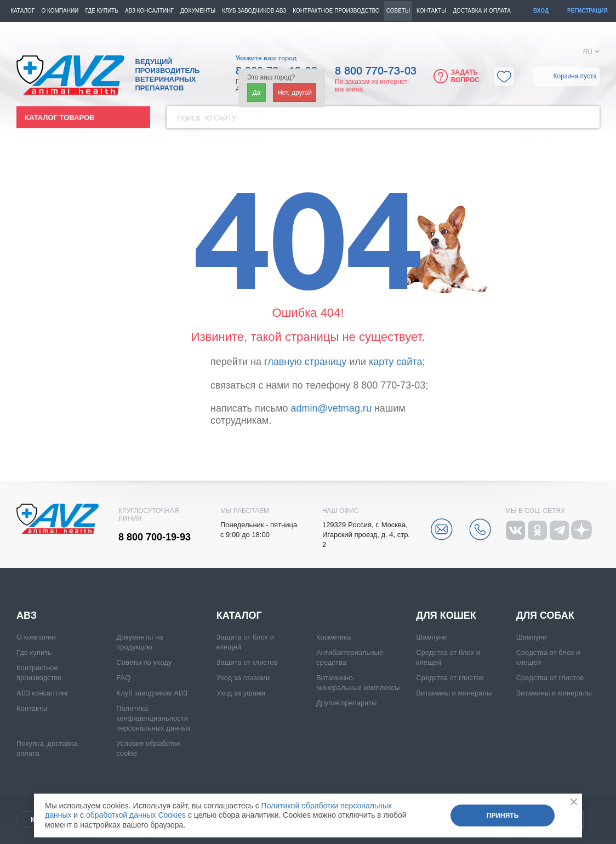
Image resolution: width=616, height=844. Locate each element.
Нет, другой (295, 93)
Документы (198, 11)
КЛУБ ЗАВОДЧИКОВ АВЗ (254, 11)
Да (256, 93)
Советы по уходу (144, 662)
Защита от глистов (247, 662)
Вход (541, 11)
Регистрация (588, 11)
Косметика (333, 637)
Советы (398, 11)
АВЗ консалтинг (149, 11)
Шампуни (431, 637)
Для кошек (446, 615)
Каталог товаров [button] (59, 118)
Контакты (431, 11)
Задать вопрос (465, 76)
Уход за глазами (243, 678)
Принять (503, 816)
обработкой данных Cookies (136, 815)
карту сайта (395, 362)
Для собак (545, 615)
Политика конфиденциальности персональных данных (153, 718)
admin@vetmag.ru (331, 408)
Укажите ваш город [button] (266, 58)
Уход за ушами (241, 693)
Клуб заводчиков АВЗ (152, 693)
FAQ (123, 678)
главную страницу (305, 362)
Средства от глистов (450, 678)
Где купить (101, 11)
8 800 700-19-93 (155, 537)
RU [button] (588, 52)
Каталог (22, 11)
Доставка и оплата (482, 11)
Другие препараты (346, 703)
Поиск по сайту (207, 118)
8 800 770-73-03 (376, 71)
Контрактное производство (336, 11)
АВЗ (27, 615)
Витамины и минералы (454, 693)
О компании (60, 11)
